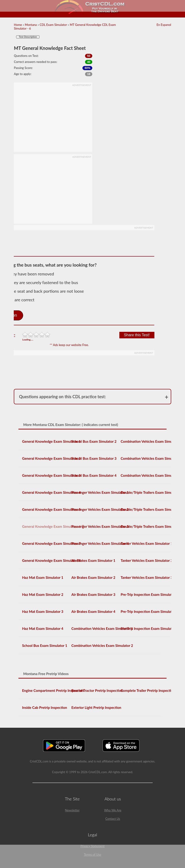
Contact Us (113, 819)
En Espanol (164, 25)
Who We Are (113, 810)
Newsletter (72, 810)
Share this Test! (137, 335)
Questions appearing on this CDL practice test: (62, 397)
